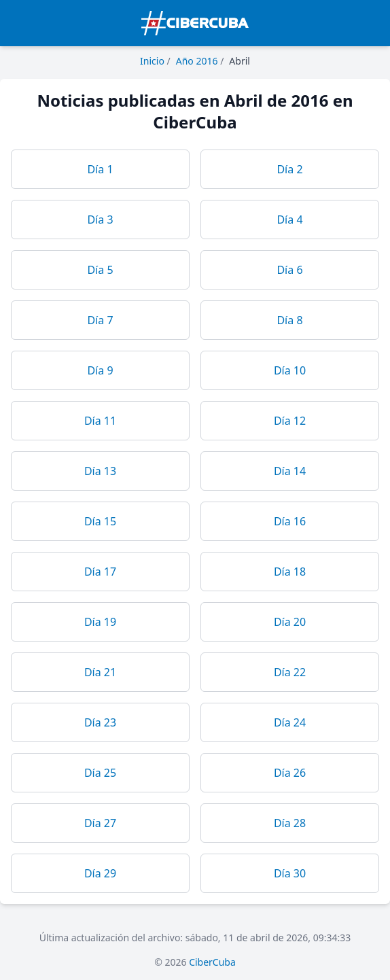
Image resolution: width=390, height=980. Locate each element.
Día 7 (100, 320)
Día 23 (100, 722)
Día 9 (100, 370)
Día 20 (290, 622)
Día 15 (100, 521)
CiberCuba (212, 962)
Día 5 (100, 270)
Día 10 (290, 370)
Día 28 (290, 823)
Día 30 (290, 873)
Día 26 (290, 773)
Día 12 (290, 421)
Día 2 (289, 169)
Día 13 (100, 471)
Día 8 (289, 320)
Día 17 (100, 572)
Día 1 (100, 169)
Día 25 (100, 773)
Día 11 (100, 421)
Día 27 (100, 823)
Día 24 (290, 722)
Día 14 (290, 471)
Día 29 (100, 873)
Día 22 (290, 672)
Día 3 (100, 220)
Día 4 (289, 220)
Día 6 (289, 270)
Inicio (152, 61)
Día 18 (290, 572)
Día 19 (100, 622)
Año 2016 (197, 61)
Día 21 (100, 672)
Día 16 (290, 521)
